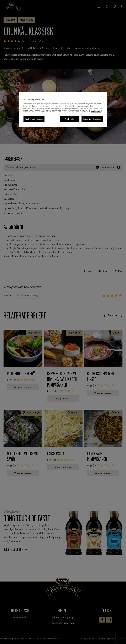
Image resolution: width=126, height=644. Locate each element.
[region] (63, 110)
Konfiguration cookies (34, 119)
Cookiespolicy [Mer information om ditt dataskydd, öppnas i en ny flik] (96, 111)
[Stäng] (103, 96)
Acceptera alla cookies (92, 119)
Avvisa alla (70, 119)
